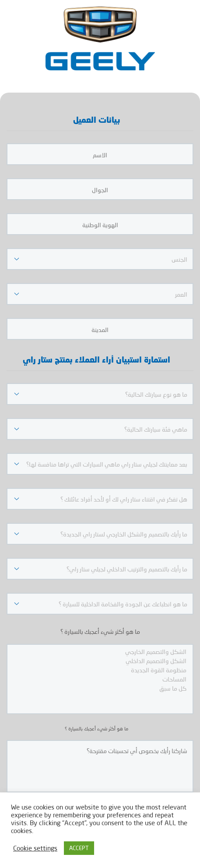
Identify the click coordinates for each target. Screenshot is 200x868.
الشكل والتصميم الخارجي (100, 652)
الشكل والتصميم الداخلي (100, 661)
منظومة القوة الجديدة (100, 670)
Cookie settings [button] (35, 848)
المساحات (100, 679)
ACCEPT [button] (79, 848)
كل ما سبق (100, 688)
